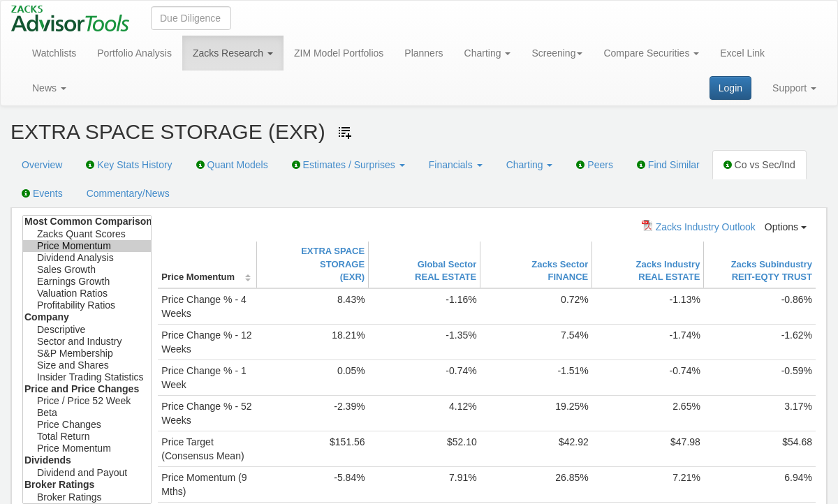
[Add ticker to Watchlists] (345, 133)
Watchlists (54, 53)
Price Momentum (87, 246)
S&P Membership (87, 354)
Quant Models (232, 165)
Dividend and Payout (87, 473)
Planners (424, 53)
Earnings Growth (87, 282)
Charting (488, 53)
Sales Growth (87, 270)
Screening (557, 53)
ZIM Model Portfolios (339, 53)
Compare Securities (651, 53)
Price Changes (87, 425)
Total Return (87, 437)
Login (730, 88)
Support (794, 88)
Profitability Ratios (87, 305)
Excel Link (742, 53)
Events (42, 193)
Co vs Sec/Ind (759, 165)
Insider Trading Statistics (87, 377)
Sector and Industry (87, 342)
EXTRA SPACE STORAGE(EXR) (333, 264)
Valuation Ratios (87, 294)
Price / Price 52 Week (87, 401)
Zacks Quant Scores (87, 234)
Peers (594, 165)
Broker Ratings (87, 497)
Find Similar (668, 165)
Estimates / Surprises (348, 165)
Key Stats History (129, 165)
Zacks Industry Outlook (699, 226)
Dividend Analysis (87, 258)
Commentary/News (128, 193)
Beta (87, 413)
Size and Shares (87, 365)
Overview (42, 165)
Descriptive (87, 330)
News (49, 88)
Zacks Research (233, 53)
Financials (456, 165)
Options (786, 227)
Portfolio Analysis (134, 53)
